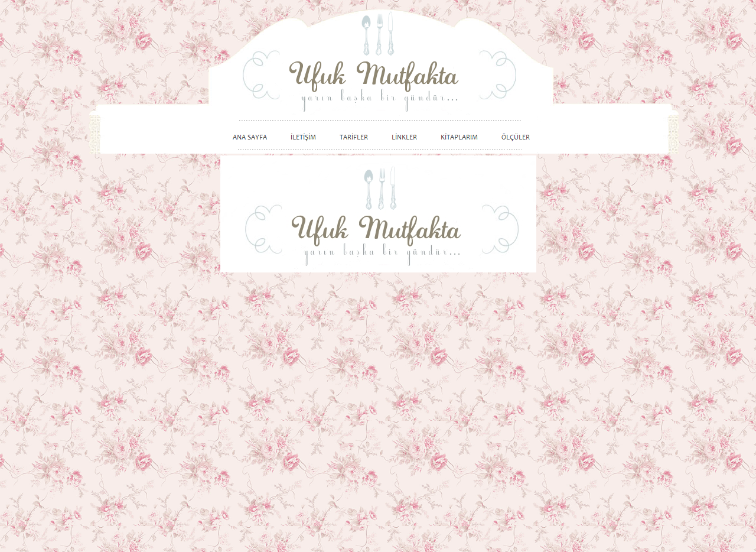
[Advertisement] (611, 344)
